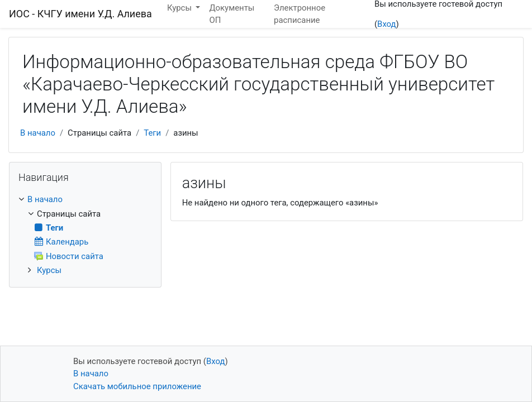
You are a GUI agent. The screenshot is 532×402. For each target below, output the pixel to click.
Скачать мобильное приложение (137, 386)
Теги (152, 133)
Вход (386, 24)
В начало (38, 133)
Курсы (49, 270)
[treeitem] (85, 199)
